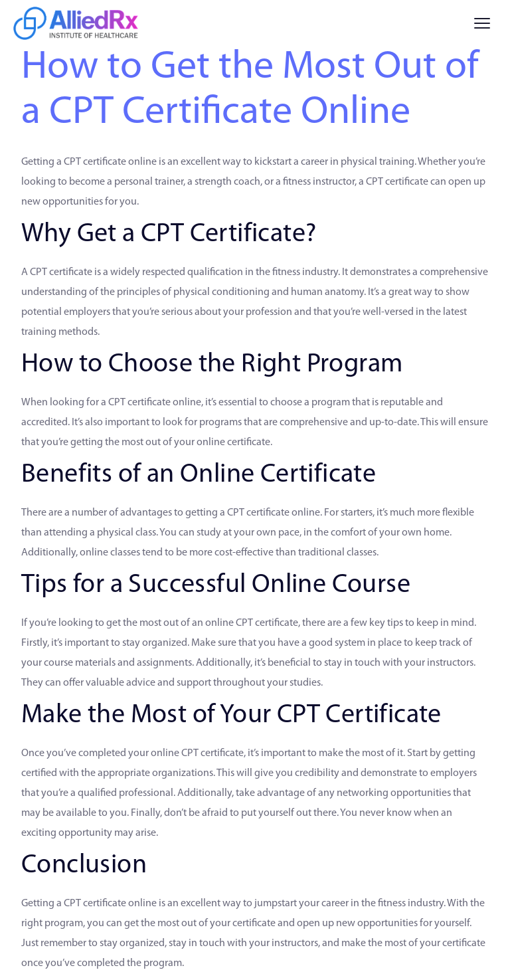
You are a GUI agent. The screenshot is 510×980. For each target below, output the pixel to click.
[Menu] (482, 23)
